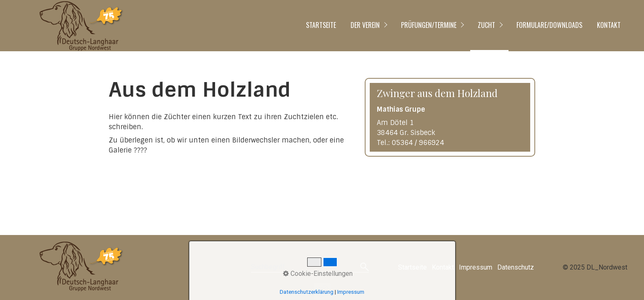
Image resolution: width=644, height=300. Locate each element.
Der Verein (365, 25)
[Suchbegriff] (310, 268)
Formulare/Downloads (549, 25)
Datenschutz (516, 267)
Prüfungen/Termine (429, 25)
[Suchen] (365, 267)
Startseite (321, 25)
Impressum (476, 267)
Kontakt (609, 25)
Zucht (486, 25)
